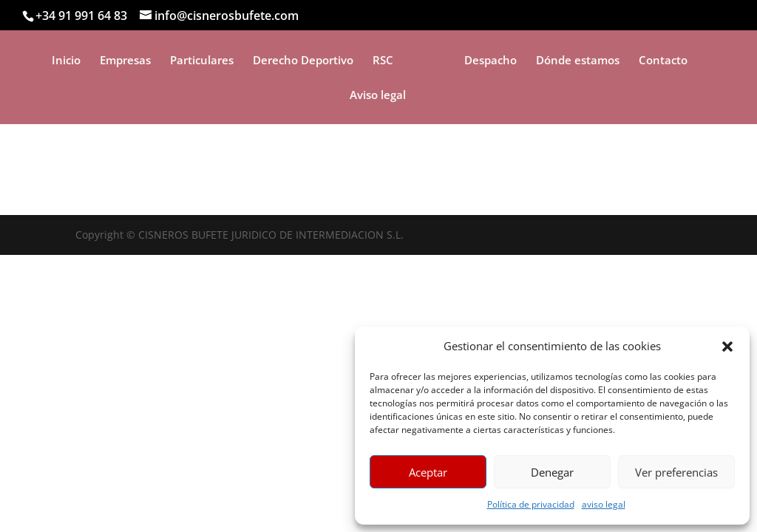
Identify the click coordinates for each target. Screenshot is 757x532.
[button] (727, 347)
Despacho (490, 61)
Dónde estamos (578, 61)
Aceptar (428, 472)
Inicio (66, 61)
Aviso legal (378, 96)
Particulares (202, 61)
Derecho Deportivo (303, 61)
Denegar (552, 472)
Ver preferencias (676, 472)
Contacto (663, 61)
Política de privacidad (531, 504)
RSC (383, 61)
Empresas (125, 61)
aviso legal (604, 504)
